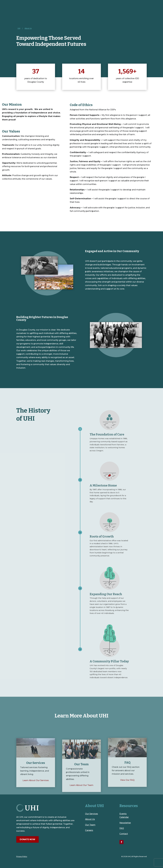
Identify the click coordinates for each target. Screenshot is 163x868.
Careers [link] (89, 830)
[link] (19, 28)
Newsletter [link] (125, 823)
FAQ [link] (122, 828)
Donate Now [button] (28, 839)
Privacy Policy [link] (22, 856)
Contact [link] (124, 834)
